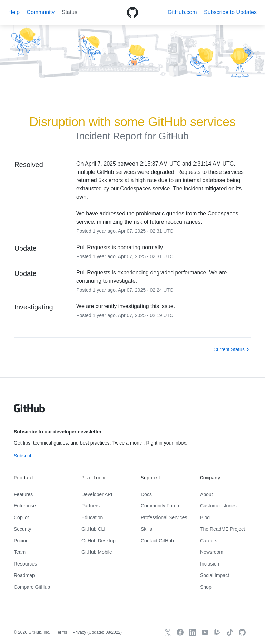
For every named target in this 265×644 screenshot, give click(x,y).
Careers (209, 541)
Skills (146, 529)
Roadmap (24, 575)
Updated (105, 632)
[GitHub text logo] (29, 412)
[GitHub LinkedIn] (193, 632)
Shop (206, 587)
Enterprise (25, 506)
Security (23, 529)
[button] (230, 12)
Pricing (21, 541)
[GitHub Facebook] (180, 632)
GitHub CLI (93, 529)
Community (41, 12)
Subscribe (24, 456)
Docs (146, 494)
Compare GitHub (32, 587)
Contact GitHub (157, 541)
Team (20, 552)
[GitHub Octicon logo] (132, 12)
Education (92, 517)
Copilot (21, 517)
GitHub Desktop (99, 541)
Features (23, 494)
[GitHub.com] (242, 632)
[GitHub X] (168, 632)
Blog (205, 517)
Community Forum (161, 506)
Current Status (229, 349)
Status (70, 12)
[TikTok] (230, 632)
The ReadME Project (223, 529)
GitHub (173, 136)
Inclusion (210, 564)
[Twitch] (217, 632)
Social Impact (215, 575)
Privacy (79, 632)
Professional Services (164, 517)
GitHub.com (182, 12)
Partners (91, 506)
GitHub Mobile (97, 552)
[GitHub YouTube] (205, 632)
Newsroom (212, 552)
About (207, 494)
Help (14, 12)
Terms (62, 632)
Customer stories (218, 506)
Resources (25, 564)
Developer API (97, 494)
